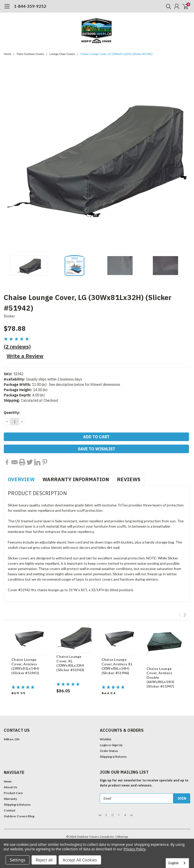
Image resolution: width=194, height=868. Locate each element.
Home (8, 54)
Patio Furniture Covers (30, 54)
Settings (18, 860)
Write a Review (25, 356)
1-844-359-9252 (30, 6)
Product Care (13, 793)
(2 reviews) (17, 347)
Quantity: (12, 413)
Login (104, 745)
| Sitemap (122, 837)
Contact (10, 810)
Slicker (9, 316)
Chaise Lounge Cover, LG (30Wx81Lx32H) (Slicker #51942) (116, 54)
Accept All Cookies (80, 860)
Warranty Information (76, 479)
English (174, 863)
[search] (167, 6)
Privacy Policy (135, 849)
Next (185, 615)
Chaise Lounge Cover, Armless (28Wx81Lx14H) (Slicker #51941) (25, 666)
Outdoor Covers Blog (19, 816)
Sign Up (117, 745)
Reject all (44, 860)
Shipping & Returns (113, 757)
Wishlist (106, 739)
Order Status (109, 751)
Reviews (129, 479)
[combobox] (177, 863)
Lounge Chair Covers (62, 54)
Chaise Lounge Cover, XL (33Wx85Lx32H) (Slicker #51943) (70, 663)
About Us (10, 787)
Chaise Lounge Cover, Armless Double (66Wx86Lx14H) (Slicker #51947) (160, 677)
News (8, 781)
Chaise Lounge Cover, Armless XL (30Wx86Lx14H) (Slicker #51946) (117, 666)
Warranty (10, 799)
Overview (21, 479)
